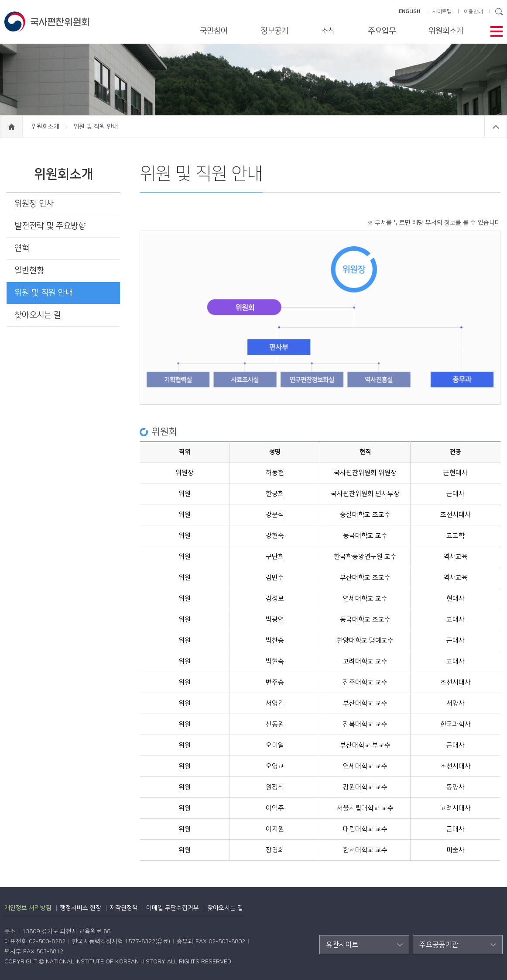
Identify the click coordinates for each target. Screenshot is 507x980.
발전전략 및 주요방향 (50, 226)
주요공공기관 (439, 945)
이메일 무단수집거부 (173, 908)
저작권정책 (124, 908)
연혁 (22, 248)
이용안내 (473, 12)
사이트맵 (442, 12)
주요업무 (382, 31)
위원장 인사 (34, 204)
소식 (328, 31)
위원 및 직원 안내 (44, 293)
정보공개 (274, 31)
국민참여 (214, 31)
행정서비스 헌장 (81, 908)
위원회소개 (446, 31)
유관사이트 (342, 945)
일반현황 (29, 271)
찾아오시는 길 (38, 315)
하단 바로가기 (0, 0)
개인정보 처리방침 (28, 908)
